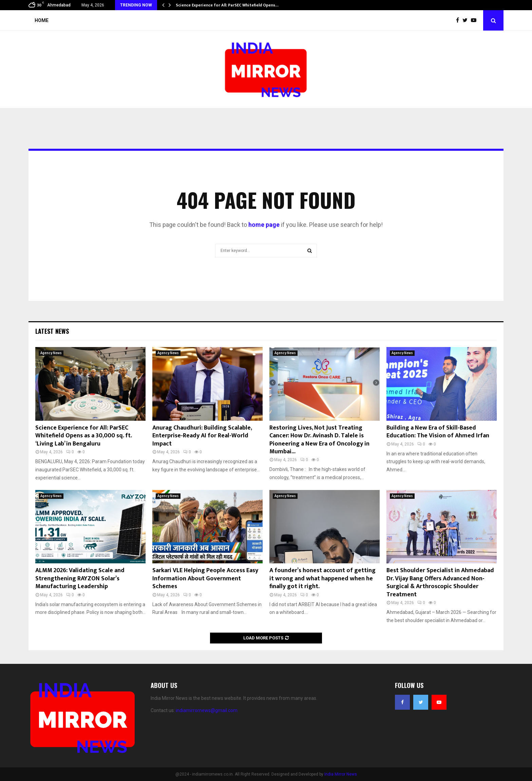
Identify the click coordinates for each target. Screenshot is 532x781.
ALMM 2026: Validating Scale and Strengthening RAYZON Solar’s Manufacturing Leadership (80, 578)
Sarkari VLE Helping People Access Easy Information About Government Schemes (205, 578)
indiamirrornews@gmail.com (207, 710)
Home (42, 20)
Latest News (52, 331)
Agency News (51, 353)
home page (264, 225)
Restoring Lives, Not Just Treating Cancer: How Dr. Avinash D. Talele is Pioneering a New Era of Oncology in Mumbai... (319, 440)
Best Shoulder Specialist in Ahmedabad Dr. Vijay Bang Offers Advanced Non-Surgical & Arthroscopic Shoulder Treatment (440, 582)
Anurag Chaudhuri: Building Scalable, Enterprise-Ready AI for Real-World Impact (202, 436)
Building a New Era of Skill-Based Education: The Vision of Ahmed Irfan (438, 432)
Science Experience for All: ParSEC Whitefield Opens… (227, 5)
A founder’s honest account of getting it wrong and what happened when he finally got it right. (322, 578)
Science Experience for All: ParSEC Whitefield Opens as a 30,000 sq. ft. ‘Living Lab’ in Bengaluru (83, 436)
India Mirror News (341, 774)
